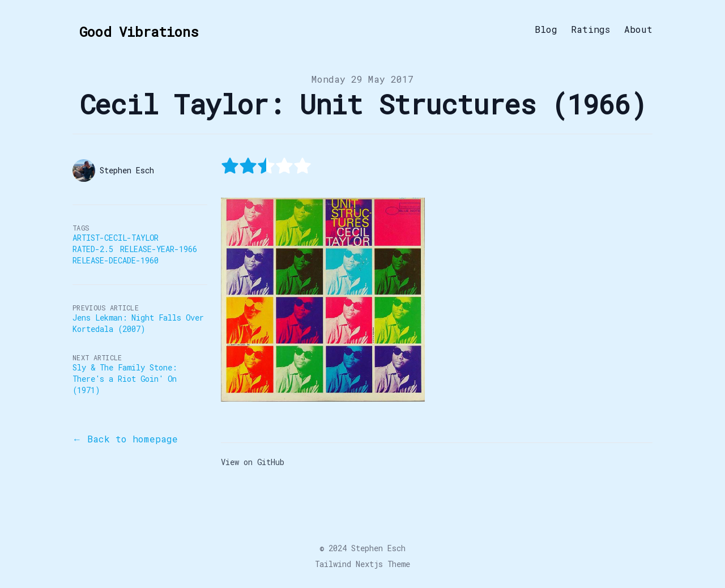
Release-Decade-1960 (116, 260)
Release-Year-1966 (159, 249)
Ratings (591, 29)
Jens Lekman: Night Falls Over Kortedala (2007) (138, 323)
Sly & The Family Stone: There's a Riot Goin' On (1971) (125, 379)
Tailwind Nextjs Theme (362, 564)
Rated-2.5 (93, 249)
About (638, 29)
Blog (546, 29)
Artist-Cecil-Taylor (116, 238)
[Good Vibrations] (135, 29)
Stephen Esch (378, 548)
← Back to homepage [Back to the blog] (125, 439)
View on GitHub (253, 462)
